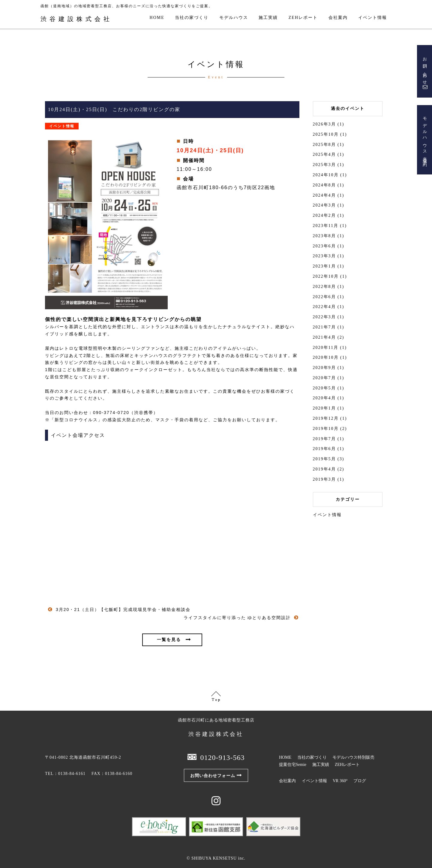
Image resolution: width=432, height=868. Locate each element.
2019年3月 (324, 479)
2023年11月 (326, 226)
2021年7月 (324, 327)
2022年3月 (324, 317)
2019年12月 (326, 418)
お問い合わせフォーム (213, 776)
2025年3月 (324, 165)
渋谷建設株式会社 (76, 19)
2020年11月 (326, 348)
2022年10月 (326, 276)
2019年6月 (324, 449)
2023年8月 (324, 236)
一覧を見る (169, 640)
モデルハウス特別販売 (353, 757)
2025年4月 (324, 154)
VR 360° (340, 781)
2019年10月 (326, 429)
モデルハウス (234, 18)
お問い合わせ (425, 69)
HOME (157, 18)
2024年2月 (324, 215)
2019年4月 (324, 469)
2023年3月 (324, 256)
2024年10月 (326, 175)
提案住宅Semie (293, 765)
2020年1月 (324, 408)
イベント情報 (373, 18)
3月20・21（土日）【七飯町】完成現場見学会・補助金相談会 (124, 609)
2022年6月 (324, 297)
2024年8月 (324, 185)
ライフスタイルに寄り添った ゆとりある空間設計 (237, 618)
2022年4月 (324, 307)
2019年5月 (324, 459)
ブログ (360, 781)
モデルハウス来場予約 (425, 138)
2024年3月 (324, 205)
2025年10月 (326, 134)
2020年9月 (324, 368)
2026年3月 (324, 124)
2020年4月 (324, 398)
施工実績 (268, 18)
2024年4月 (324, 195)
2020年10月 (326, 357)
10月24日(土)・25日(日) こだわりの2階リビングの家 (114, 109)
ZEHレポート (303, 18)
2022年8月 (324, 287)
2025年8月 (324, 145)
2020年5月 (324, 388)
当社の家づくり (192, 18)
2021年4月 (324, 337)
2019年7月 (324, 439)
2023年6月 (324, 246)
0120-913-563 (223, 758)
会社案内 (338, 18)
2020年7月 (324, 378)
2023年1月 (324, 266)
